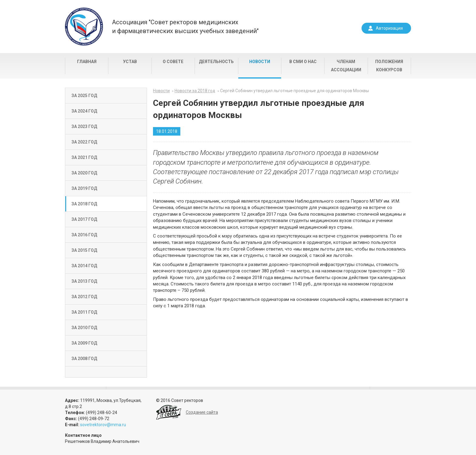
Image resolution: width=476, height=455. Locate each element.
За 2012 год (84, 297)
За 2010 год (84, 328)
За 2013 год (84, 281)
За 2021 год (84, 157)
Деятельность (216, 62)
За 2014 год (84, 266)
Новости (260, 62)
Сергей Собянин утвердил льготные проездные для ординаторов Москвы (294, 91)
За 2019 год (84, 188)
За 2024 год (84, 111)
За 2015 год (84, 250)
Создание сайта (202, 412)
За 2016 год (84, 235)
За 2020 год (84, 173)
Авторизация (389, 28)
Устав (130, 62)
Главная (87, 62)
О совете (173, 62)
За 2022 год (84, 142)
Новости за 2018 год (195, 91)
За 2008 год (84, 359)
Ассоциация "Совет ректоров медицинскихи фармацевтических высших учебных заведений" (185, 27)
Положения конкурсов (389, 66)
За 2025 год (84, 96)
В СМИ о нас (303, 62)
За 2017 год (84, 219)
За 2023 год (84, 126)
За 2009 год (84, 343)
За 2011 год (84, 312)
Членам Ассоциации (346, 66)
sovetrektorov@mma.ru (103, 425)
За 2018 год (84, 204)
